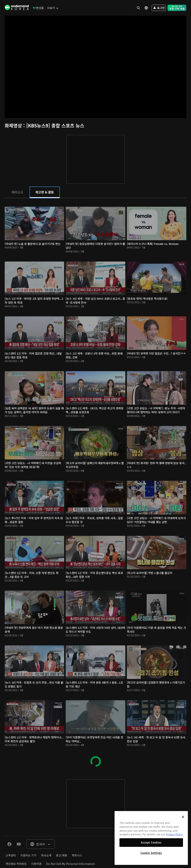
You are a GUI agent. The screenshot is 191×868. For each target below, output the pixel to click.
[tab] (17, 192)
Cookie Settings (151, 853)
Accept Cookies (151, 842)
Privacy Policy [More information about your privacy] (174, 834)
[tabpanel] (95, 485)
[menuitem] (37, 8)
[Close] (183, 817)
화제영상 (14, 125)
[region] (151, 838)
